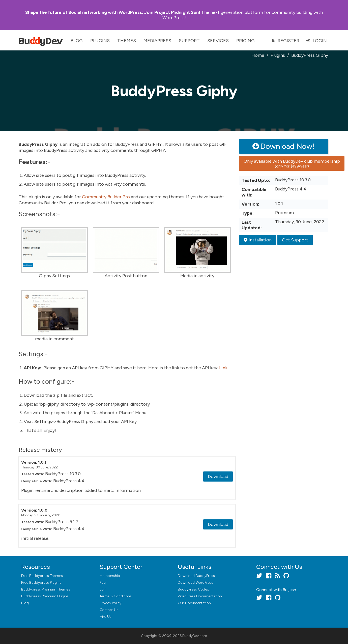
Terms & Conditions (116, 596)
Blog (77, 41)
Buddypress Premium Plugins (45, 596)
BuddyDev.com (195, 636)
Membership (110, 576)
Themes (127, 41)
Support (189, 41)
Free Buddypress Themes (42, 576)
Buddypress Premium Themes (46, 589)
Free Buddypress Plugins (41, 583)
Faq (103, 583)
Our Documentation (194, 603)
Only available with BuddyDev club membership (292, 163)
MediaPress (157, 41)
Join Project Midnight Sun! (113, 12)
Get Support (295, 240)
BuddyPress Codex (193, 589)
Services (218, 41)
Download (218, 477)
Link (223, 368)
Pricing (245, 41)
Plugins (100, 41)
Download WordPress (195, 583)
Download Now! (284, 146)
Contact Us (109, 610)
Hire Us (106, 617)
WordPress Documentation (200, 596)
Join (103, 589)
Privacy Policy (110, 603)
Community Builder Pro (106, 197)
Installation (258, 240)
